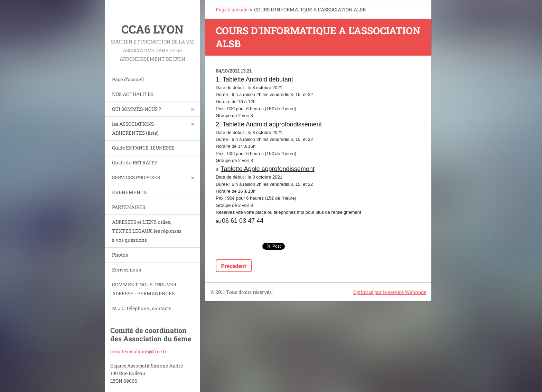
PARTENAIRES (129, 207)
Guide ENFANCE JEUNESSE (143, 148)
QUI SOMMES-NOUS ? (137, 109)
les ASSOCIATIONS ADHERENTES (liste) (135, 128)
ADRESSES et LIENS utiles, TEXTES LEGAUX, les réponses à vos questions (147, 231)
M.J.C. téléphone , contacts (142, 308)
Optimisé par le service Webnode (390, 292)
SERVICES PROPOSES (136, 177)
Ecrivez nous (127, 270)
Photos (120, 255)
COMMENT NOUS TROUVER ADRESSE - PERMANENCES (144, 289)
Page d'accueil (128, 79)
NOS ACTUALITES (133, 94)
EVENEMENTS (129, 192)
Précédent (234, 266)
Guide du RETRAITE (135, 162)
